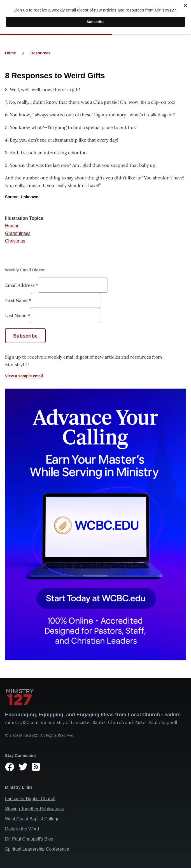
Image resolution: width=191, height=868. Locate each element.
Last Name (18, 315)
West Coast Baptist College (32, 819)
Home (11, 53)
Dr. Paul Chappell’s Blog (29, 839)
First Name (18, 300)
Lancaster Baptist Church (30, 799)
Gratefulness (18, 233)
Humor (12, 226)
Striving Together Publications (35, 809)
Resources (41, 53)
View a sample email (24, 376)
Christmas (15, 241)
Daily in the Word (22, 829)
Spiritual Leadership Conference (37, 849)
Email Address (21, 285)
